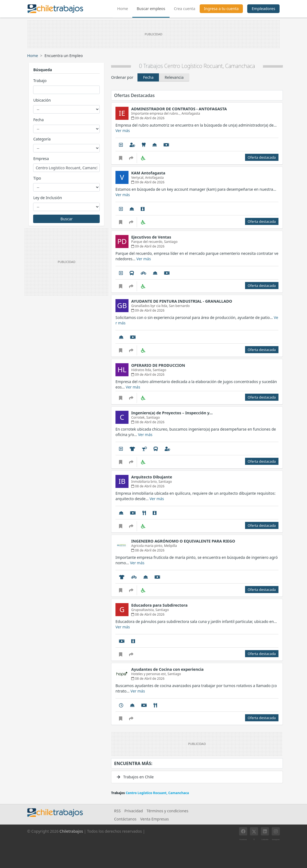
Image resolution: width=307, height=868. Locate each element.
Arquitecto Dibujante (152, 477)
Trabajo (40, 81)
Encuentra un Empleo (64, 56)
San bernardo (179, 306)
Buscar (67, 219)
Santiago (171, 242)
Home (125, 8)
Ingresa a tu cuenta (221, 9)
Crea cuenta (185, 9)
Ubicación (42, 100)
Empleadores (263, 9)
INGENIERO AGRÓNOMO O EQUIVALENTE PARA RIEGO (183, 541)
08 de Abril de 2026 (148, 422)
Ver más (123, 131)
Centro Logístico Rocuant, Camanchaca (210, 66)
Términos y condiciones (168, 811)
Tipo (37, 178)
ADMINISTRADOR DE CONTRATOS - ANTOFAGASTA (179, 109)
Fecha (38, 120)
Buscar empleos (151, 9)
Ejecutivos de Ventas (151, 237)
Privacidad (134, 811)
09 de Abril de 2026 (148, 118)
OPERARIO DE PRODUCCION (158, 365)
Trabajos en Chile (135, 777)
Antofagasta (191, 113)
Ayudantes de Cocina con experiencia (167, 669)
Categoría (42, 139)
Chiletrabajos (71, 831)
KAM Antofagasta (148, 173)
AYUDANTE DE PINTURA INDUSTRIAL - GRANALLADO (182, 301)
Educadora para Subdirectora (159, 605)
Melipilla (170, 546)
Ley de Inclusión (48, 198)
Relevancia (174, 77)
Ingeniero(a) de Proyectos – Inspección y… (172, 413)
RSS (117, 811)
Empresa (41, 159)
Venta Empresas (154, 819)
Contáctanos (125, 819)
